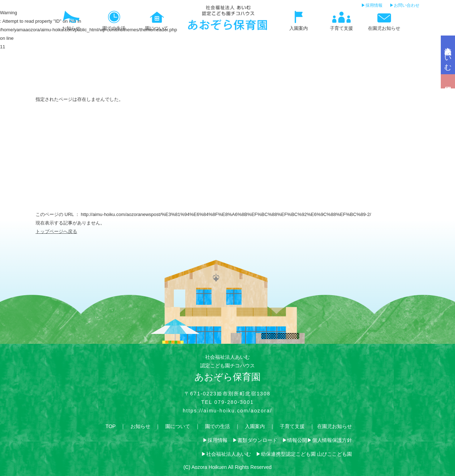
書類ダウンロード (257, 440)
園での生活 (218, 426)
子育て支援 (292, 426)
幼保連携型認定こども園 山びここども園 (306, 454)
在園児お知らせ (334, 426)
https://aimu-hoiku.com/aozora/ (227, 411)
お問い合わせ (407, 5)
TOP (111, 426)
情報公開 (297, 440)
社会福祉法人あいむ (229, 454)
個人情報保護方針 (332, 440)
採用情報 (374, 5)
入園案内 (255, 426)
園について (178, 426)
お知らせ (140, 426)
